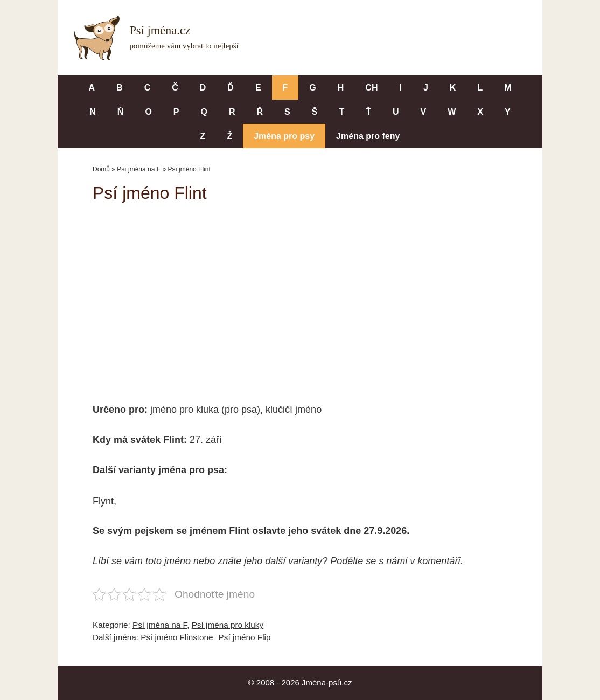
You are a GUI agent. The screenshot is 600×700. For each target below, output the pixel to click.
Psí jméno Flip (245, 637)
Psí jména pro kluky (228, 625)
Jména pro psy (284, 136)
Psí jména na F (139, 169)
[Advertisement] (300, 295)
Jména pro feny (368, 136)
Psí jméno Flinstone (177, 637)
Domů (101, 169)
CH (371, 88)
